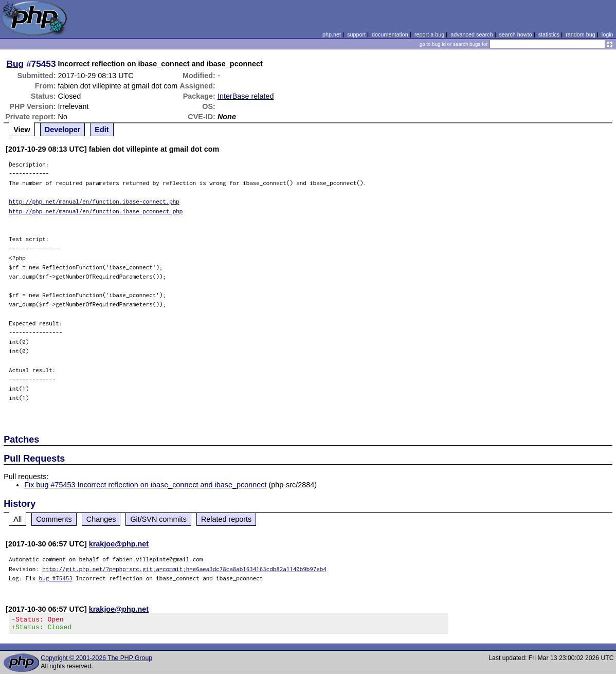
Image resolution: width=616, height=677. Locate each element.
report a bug (429, 34)
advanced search (472, 34)
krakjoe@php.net (119, 544)
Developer (63, 130)
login (608, 34)
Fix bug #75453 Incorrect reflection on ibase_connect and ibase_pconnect (145, 485)
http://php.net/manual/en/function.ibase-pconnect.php (96, 211)
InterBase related (246, 96)
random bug (581, 34)
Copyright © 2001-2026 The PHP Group (96, 661)
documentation (390, 34)
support (356, 34)
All (17, 519)
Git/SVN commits (158, 519)
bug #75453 (56, 578)
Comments (54, 519)
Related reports (226, 519)
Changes (101, 519)
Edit (102, 130)
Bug (15, 64)
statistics (549, 34)
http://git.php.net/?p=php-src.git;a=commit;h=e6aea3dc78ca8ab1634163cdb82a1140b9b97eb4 (184, 569)
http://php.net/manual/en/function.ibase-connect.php (94, 201)
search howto (515, 34)
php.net (332, 34)
